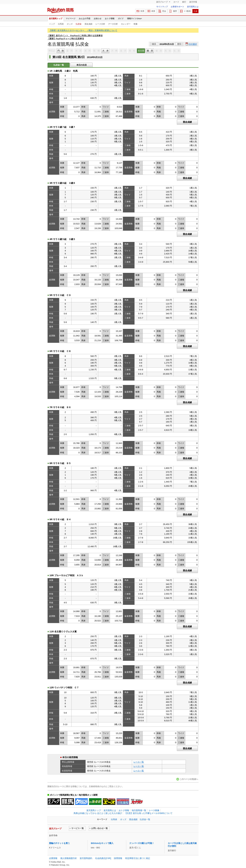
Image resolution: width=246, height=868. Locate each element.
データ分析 (113, 24)
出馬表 (61, 24)
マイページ (71, 19)
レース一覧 (139, 762)
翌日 (179, 44)
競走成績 (89, 24)
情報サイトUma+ (135, 19)
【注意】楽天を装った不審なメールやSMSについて (149, 813)
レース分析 (100, 24)
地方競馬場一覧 (139, 810)
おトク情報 (110, 19)
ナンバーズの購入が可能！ (142, 843)
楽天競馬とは (193, 7)
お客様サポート (178, 7)
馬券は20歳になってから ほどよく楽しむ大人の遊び (98, 813)
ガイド (121, 19)
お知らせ (98, 19)
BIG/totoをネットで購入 (102, 843)
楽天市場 (193, 2)
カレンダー (126, 24)
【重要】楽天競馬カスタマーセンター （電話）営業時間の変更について (83, 30)
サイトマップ (162, 7)
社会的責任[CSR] (103, 858)
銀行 (184, 2)
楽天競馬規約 (86, 858)
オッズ (70, 24)
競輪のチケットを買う (59, 843)
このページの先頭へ (189, 779)
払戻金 (79, 24)
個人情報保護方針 (69, 858)
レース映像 (154, 810)
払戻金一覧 (145, 819)
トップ (52, 24)
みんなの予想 (85, 19)
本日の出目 (82, 65)
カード (176, 2)
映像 (136, 24)
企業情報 (53, 858)
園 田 (150, 51)
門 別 (61, 51)
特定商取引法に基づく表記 (138, 858)
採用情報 (118, 858)
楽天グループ (162, 2)
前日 (154, 44)
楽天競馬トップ (56, 19)
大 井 (105, 51)
